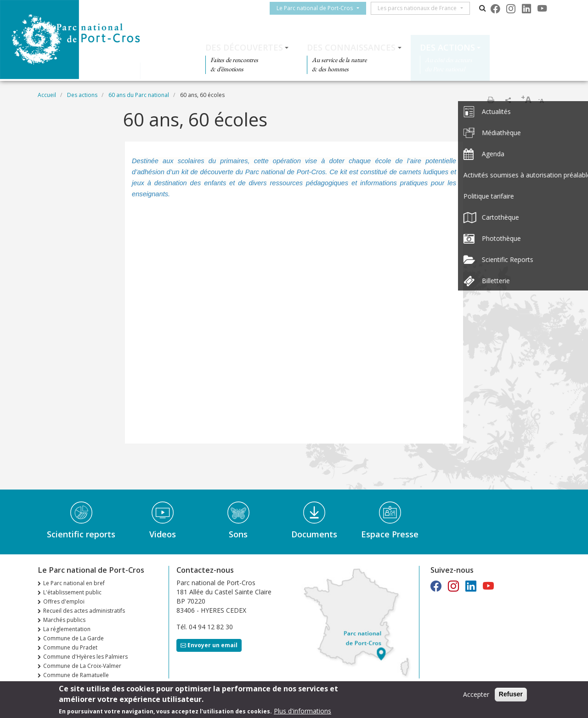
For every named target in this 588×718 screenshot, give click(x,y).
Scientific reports (81, 534)
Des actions (447, 47)
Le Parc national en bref (74, 583)
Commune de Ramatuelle (76, 675)
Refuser (511, 694)
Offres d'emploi (64, 601)
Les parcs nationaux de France (421, 8)
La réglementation (67, 629)
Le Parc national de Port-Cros (318, 8)
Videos (163, 534)
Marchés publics (64, 620)
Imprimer (491, 100)
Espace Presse (390, 534)
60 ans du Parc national (139, 95)
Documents (314, 534)
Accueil (47, 95)
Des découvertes (244, 47)
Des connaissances (351, 47)
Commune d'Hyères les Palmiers (85, 657)
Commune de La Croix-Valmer (82, 666)
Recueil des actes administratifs (84, 611)
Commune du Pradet (70, 647)
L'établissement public (72, 592)
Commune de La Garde (73, 638)
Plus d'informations (302, 711)
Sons (238, 534)
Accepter (476, 694)
